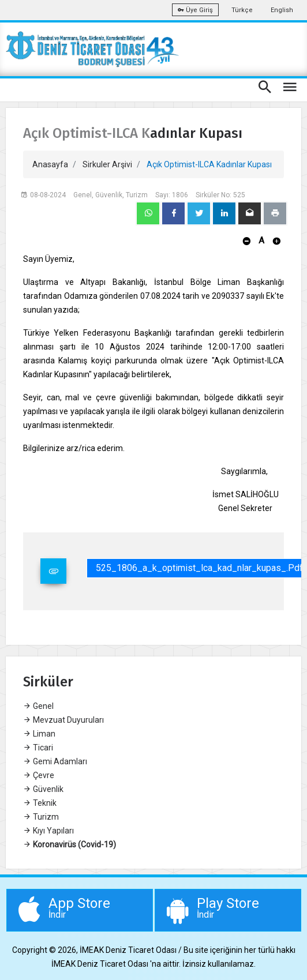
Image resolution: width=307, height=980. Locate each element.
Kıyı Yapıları (48, 831)
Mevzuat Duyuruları (63, 720)
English (282, 10)
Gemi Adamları (55, 761)
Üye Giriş (195, 10)
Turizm (41, 817)
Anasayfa (50, 164)
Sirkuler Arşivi (107, 164)
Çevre (39, 775)
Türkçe (242, 10)
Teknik (40, 803)
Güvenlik (43, 789)
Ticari (38, 748)
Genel (38, 706)
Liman (39, 734)
